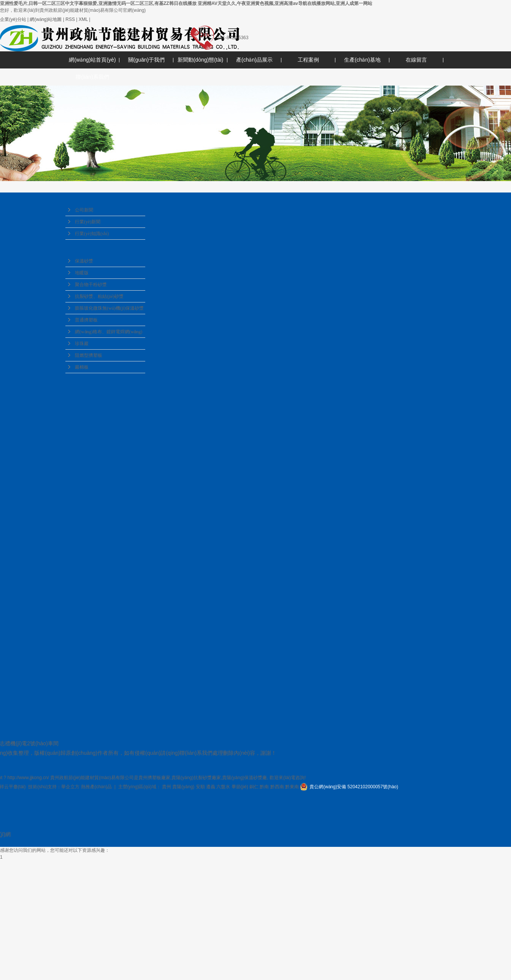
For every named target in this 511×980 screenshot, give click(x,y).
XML (83, 19)
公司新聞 (84, 210)
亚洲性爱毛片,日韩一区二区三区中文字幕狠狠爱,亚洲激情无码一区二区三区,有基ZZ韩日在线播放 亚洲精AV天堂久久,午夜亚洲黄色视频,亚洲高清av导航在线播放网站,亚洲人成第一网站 (186, 3)
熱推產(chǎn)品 (96, 787)
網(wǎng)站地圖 (46, 19)
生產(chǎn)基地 (362, 60)
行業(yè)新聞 (88, 222)
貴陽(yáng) (183, 787)
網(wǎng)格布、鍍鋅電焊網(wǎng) (109, 332)
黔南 (264, 787)
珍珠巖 (82, 344)
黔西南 (277, 787)
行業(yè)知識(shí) (92, 234)
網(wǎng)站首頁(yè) (92, 60)
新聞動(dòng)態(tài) (201, 60)
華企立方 (70, 787)
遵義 (211, 787)
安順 (200, 787)
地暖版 (82, 273)
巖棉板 (82, 367)
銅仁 (254, 787)
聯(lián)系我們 (92, 77)
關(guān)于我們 (146, 60)
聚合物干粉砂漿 (91, 285)
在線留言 (416, 60)
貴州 (167, 787)
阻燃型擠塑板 (89, 355)
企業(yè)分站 (13, 19)
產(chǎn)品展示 (254, 60)
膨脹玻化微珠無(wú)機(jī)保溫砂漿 (109, 308)
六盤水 (223, 787)
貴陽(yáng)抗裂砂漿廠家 (196, 778)
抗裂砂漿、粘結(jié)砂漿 (99, 296)
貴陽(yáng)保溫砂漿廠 (244, 778)
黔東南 (292, 787)
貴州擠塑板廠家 (154, 778)
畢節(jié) (240, 787)
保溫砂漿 (84, 261)
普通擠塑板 (86, 320)
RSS (70, 19)
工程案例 (308, 60)
